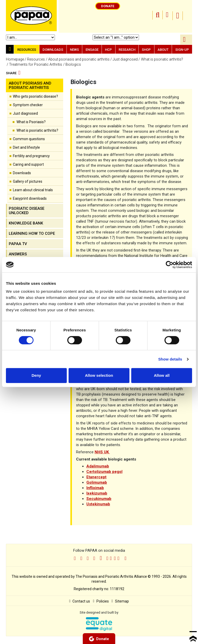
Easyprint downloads (30, 198)
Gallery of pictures (28, 181)
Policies (101, 601)
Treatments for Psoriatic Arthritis (36, 64)
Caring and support (28, 164)
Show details (170, 359)
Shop (146, 50)
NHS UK (102, 452)
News (74, 50)
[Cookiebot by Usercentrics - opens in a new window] (170, 265)
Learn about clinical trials (33, 190)
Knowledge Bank (26, 223)
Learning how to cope (32, 233)
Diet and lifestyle (26, 147)
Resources (27, 50)
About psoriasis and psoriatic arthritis (79, 59)
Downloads (53, 50)
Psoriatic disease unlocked (27, 211)
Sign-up (182, 50)
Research (127, 50)
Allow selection (99, 375)
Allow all (162, 375)
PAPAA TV (18, 244)
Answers (18, 254)
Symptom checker (28, 105)
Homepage (15, 59)
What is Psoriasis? (31, 122)
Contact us (80, 601)
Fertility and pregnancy (31, 156)
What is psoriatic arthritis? (162, 59)
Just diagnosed (125, 59)
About (163, 50)
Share (13, 73)
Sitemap (120, 601)
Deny (36, 375)
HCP (108, 50)
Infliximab (95, 488)
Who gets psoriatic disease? (35, 96)
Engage (92, 50)
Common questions (29, 139)
